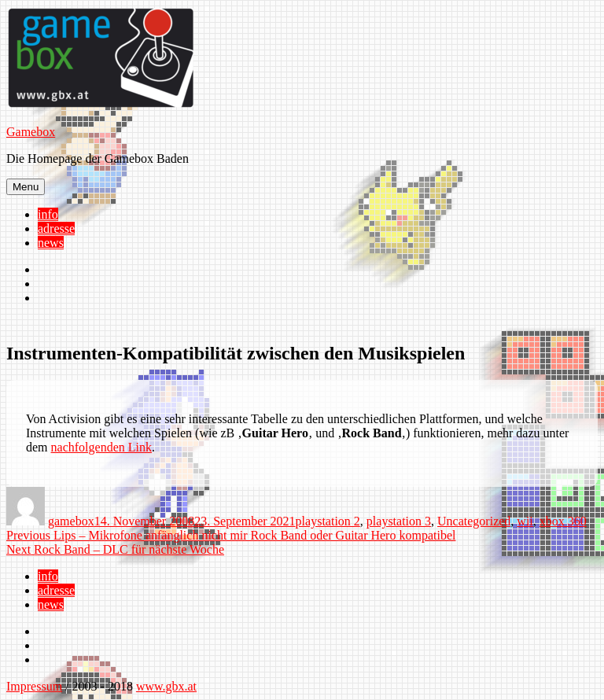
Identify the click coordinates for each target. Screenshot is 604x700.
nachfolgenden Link (101, 447)
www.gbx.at (166, 686)
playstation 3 (399, 521)
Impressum (34, 686)
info (48, 214)
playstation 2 (328, 521)
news (51, 243)
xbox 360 (563, 521)
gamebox (71, 521)
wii (525, 521)
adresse (56, 228)
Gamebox (31, 132)
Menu (26, 187)
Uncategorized (474, 521)
